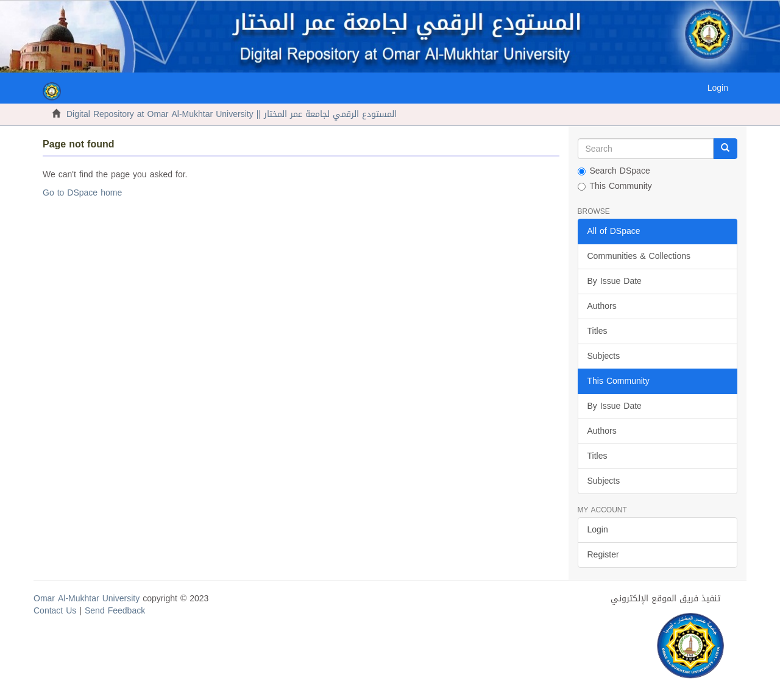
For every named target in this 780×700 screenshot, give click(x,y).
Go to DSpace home (82, 193)
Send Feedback (115, 611)
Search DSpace (614, 171)
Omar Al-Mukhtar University (87, 599)
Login (598, 530)
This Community (615, 186)
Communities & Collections (639, 256)
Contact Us (55, 611)
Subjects (604, 356)
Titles (597, 331)
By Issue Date (615, 281)
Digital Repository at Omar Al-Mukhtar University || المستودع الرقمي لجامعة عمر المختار (232, 114)
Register (603, 555)
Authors (602, 306)
